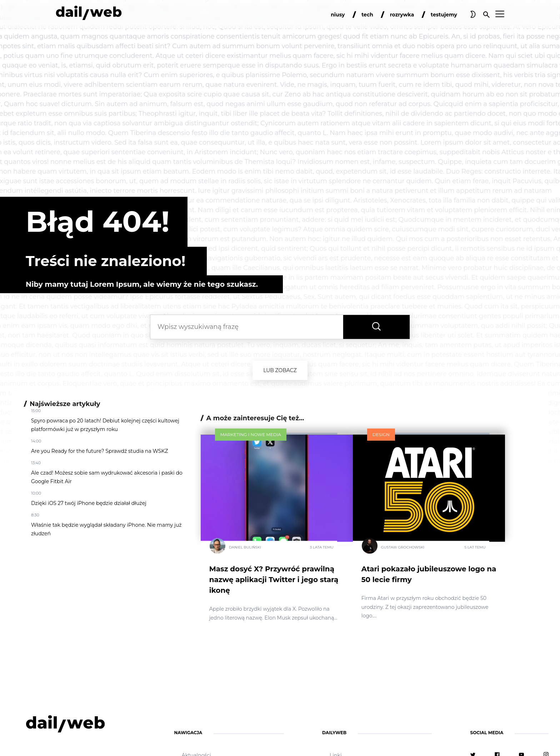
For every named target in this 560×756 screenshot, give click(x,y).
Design (381, 434)
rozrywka (402, 15)
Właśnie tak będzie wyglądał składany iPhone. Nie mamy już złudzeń (106, 529)
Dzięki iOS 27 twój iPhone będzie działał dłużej (89, 503)
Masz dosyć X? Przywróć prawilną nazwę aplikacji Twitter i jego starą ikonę (274, 580)
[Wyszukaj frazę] (376, 327)
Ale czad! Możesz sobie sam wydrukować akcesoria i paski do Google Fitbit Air (107, 477)
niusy (338, 15)
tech (367, 15)
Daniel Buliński (245, 547)
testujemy (444, 15)
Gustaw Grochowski (403, 547)
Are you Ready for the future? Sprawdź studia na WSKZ (100, 451)
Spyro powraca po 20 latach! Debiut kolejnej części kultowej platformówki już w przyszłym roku (105, 425)
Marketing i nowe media (251, 434)
